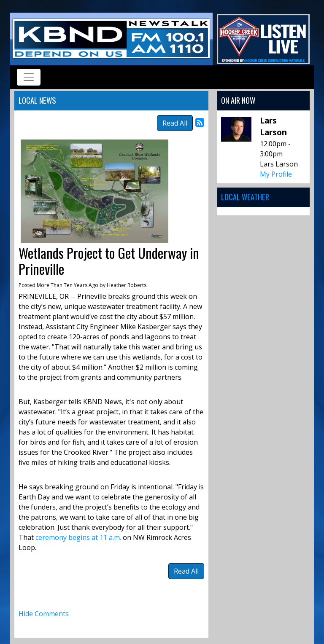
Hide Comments (44, 614)
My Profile (276, 174)
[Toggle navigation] (29, 77)
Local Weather (245, 197)
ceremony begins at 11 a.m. (78, 537)
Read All (175, 123)
